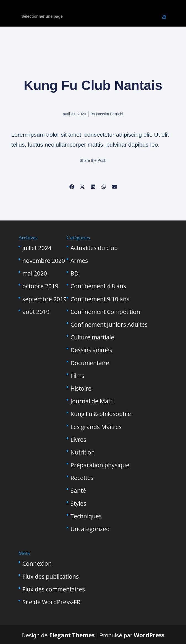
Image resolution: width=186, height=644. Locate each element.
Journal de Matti (92, 401)
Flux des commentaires (54, 589)
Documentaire (90, 363)
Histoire (81, 388)
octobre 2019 (40, 286)
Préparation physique (100, 465)
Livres (78, 440)
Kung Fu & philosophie (101, 414)
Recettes (82, 478)
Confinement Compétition (105, 312)
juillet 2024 (37, 248)
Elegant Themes (72, 635)
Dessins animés (91, 350)
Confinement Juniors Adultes (109, 324)
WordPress (149, 635)
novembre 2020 (44, 261)
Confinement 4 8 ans (98, 286)
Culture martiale (92, 337)
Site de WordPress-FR (51, 602)
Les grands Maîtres (96, 427)
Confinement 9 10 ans (100, 299)
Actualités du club (94, 248)
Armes (79, 261)
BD (74, 273)
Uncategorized (90, 529)
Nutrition (83, 452)
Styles (78, 503)
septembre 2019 (44, 299)
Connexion (37, 563)
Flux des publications (51, 577)
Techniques (86, 516)
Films (77, 376)
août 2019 (36, 312)
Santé (78, 490)
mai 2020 (35, 273)
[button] (72, 187)
